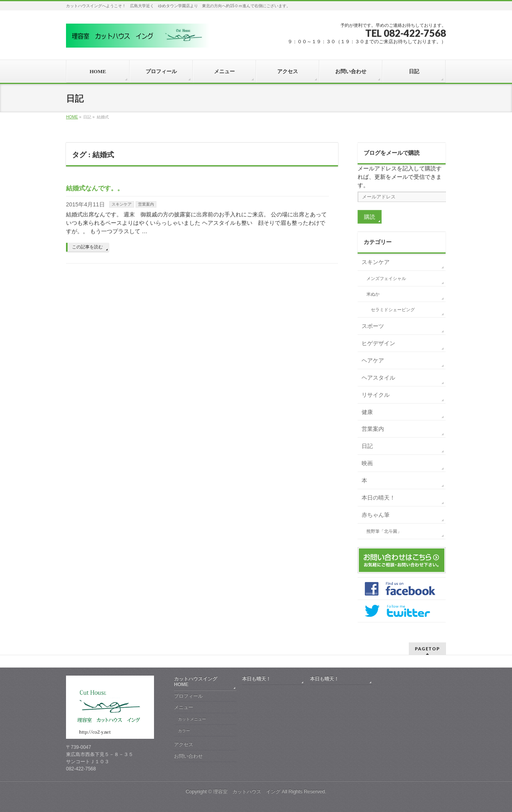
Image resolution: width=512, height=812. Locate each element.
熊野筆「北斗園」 (384, 531)
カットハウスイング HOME (198, 682)
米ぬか (373, 294)
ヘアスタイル (378, 378)
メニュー (184, 707)
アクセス (184, 744)
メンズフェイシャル (386, 278)
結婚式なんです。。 (95, 188)
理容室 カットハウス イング (247, 792)
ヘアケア (373, 360)
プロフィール (188, 696)
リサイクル (376, 395)
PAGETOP (427, 649)
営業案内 (146, 204)
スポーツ (373, 326)
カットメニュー (192, 719)
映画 (367, 463)
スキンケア (122, 204)
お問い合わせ (188, 756)
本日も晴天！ (256, 679)
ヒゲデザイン (378, 343)
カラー (184, 731)
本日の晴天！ (378, 498)
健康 (367, 412)
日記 (367, 446)
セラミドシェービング (393, 310)
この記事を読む (87, 247)
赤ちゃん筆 (376, 515)
